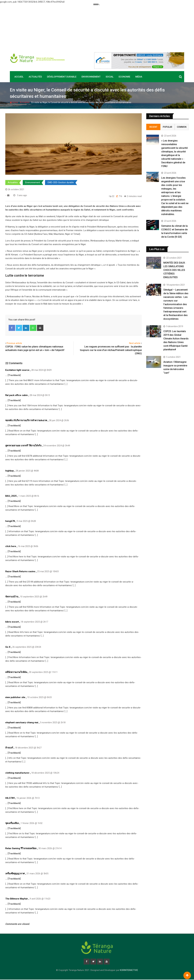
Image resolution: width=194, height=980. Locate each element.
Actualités (35, 77)
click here (11, 546)
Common (182, 127)
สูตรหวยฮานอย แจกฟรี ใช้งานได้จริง (23, 446)
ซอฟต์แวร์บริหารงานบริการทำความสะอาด (26, 420)
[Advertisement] (97, 26)
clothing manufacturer (17, 773)
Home (14, 102)
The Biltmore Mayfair (17, 899)
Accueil (19, 77)
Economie (124, 77)
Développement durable (62, 77)
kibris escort (12, 622)
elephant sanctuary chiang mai (22, 722)
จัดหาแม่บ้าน (12, 597)
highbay (10, 471)
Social (110, 77)
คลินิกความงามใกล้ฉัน (16, 672)
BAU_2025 (11, 496)
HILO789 (10, 798)
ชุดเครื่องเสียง (12, 823)
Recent (153, 127)
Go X (8, 647)
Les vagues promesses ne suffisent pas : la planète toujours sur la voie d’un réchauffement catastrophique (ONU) (111, 350)
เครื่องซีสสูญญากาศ (15, 874)
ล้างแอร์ (9, 748)
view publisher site (15, 697)
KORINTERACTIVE (129, 971)
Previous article (14, 343)
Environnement (91, 77)
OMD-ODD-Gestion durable (61, 182)
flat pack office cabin (17, 395)
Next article (135, 343)
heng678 (10, 521)
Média (139, 77)
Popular (167, 127)
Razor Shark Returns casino (20, 571)
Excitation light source (17, 370)
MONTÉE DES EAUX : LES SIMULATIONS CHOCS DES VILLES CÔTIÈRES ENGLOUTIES (175, 270)
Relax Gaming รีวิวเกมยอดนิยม (21, 848)
